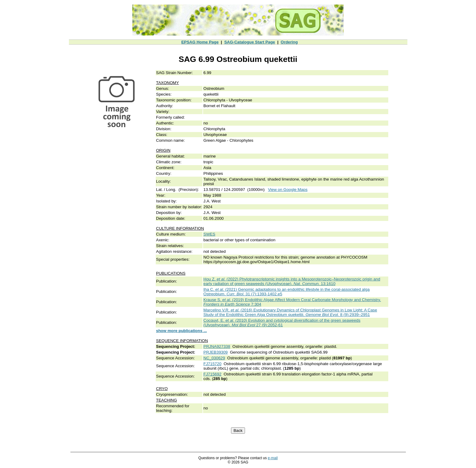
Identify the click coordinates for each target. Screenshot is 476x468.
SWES (209, 234)
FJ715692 (212, 374)
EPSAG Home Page (200, 42)
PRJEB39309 (216, 352)
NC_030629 (214, 358)
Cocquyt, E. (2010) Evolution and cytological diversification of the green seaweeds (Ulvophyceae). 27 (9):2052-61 (282, 323)
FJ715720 (212, 364)
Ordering (289, 42)
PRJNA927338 (217, 346)
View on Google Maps (288, 190)
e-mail (273, 458)
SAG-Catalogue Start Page (250, 42)
